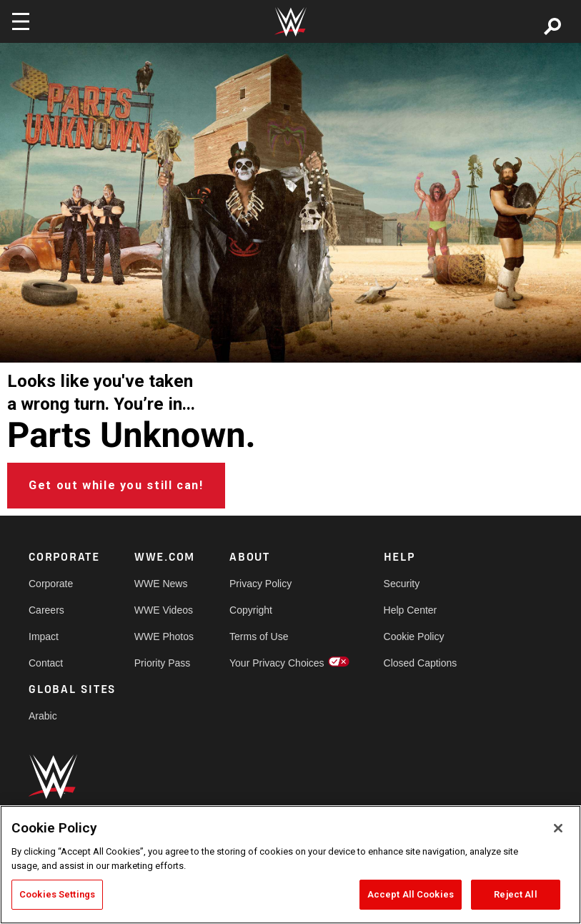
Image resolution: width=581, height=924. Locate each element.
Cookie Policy (414, 637)
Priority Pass (163, 663)
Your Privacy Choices (277, 663)
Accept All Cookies (411, 894)
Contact (46, 663)
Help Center (411, 610)
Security (402, 584)
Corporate (51, 584)
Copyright (251, 610)
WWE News (161, 584)
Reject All (515, 894)
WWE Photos (164, 637)
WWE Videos (164, 610)
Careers (46, 610)
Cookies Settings (57, 894)
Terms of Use (259, 637)
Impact (44, 637)
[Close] (558, 828)
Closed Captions (421, 663)
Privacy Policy (260, 584)
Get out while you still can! (116, 485)
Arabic (43, 716)
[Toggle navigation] (21, 21)
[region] (290, 865)
